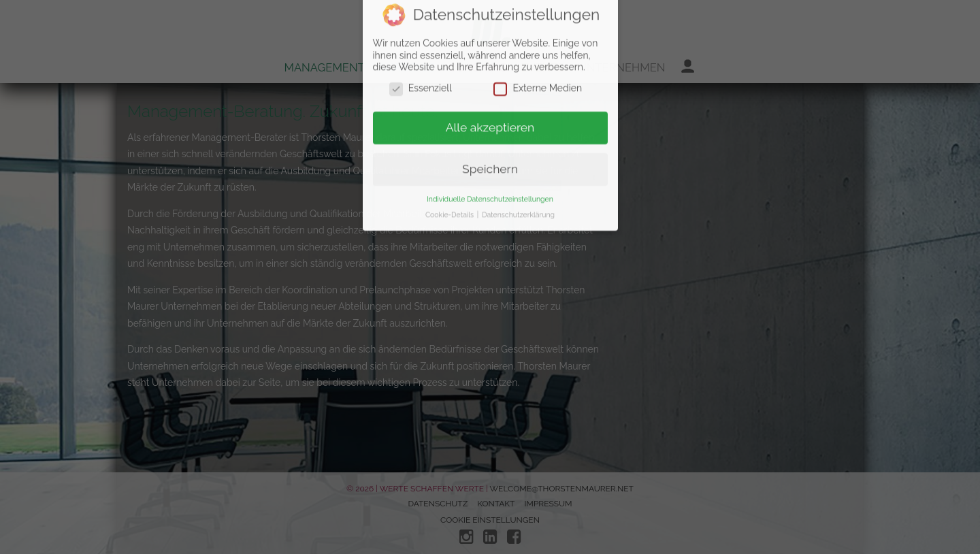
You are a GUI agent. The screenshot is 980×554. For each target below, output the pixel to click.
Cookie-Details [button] (451, 138)
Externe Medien (538, 12)
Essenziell (421, 12)
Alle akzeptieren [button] (490, 51)
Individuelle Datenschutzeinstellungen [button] (490, 123)
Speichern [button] (490, 93)
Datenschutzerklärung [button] (518, 138)
